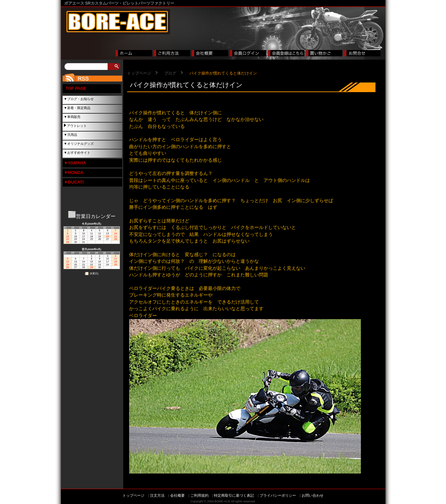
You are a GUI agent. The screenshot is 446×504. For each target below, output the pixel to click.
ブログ (170, 73)
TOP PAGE (76, 88)
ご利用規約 (199, 495)
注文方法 (157, 495)
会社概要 (177, 495)
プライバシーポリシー (278, 495)
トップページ (139, 73)
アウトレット (77, 126)
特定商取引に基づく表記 (234, 495)
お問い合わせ (313, 495)
